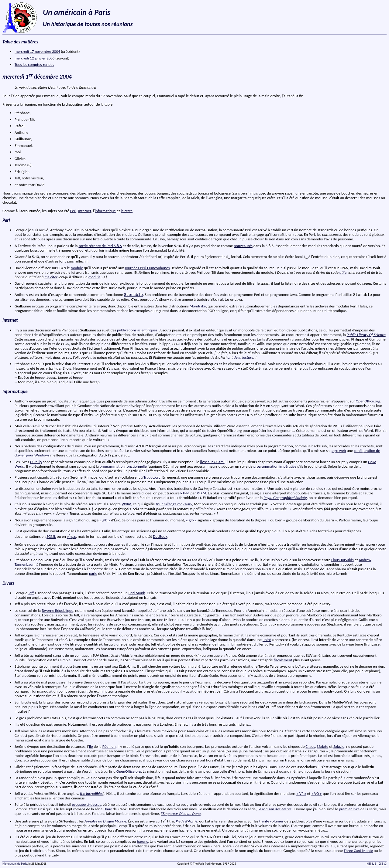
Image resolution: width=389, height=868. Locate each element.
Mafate (323, 746)
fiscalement (283, 660)
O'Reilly (36, 462)
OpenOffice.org (368, 401)
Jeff (31, 593)
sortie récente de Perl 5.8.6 (100, 246)
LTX (71, 537)
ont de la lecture (240, 357)
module (77, 268)
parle (93, 573)
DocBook (160, 537)
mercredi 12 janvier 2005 (35, 58)
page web (338, 451)
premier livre (349, 809)
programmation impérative (275, 466)
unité (267, 640)
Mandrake (198, 306)
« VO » (317, 793)
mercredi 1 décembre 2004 (37, 76)
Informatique (15, 392)
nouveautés (243, 246)
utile (343, 272)
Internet (85, 211)
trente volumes (271, 821)
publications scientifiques (137, 330)
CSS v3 (383, 864)
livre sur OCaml (212, 462)
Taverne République (57, 610)
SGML (51, 537)
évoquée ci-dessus (87, 804)
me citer (51, 277)
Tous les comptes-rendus (34, 64)
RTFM (185, 493)
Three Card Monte (358, 851)
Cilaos (310, 746)
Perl (73, 211)
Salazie (339, 746)
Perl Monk (137, 593)
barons (142, 841)
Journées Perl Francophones (147, 268)
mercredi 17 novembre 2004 (37, 51)
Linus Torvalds (343, 560)
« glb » (105, 520)
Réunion (109, 746)
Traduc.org (152, 477)
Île (91, 746)
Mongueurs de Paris (15, 864)
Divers (8, 583)
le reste (127, 211)
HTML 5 (372, 864)
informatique (105, 211)
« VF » (301, 793)
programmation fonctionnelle (123, 466)
